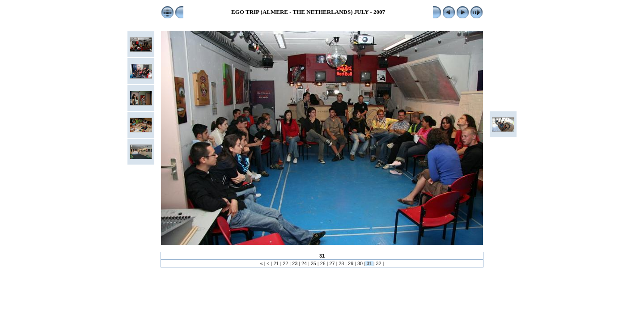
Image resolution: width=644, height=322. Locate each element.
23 (295, 263)
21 (276, 263)
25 (314, 263)
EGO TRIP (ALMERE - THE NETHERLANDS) (292, 12)
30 (360, 263)
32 (379, 263)
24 (304, 263)
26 (323, 263)
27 (332, 263)
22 (285, 263)
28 (341, 263)
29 (351, 263)
